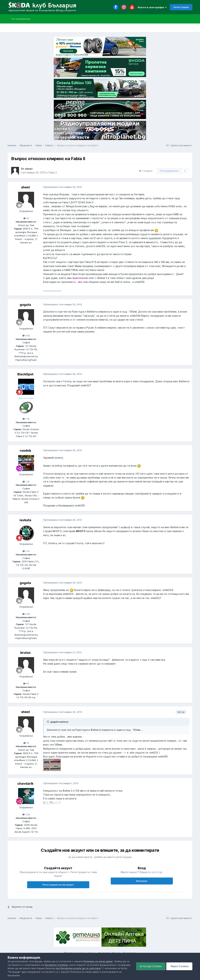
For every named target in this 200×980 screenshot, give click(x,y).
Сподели (146, 171)
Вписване (142, 881)
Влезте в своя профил (152, 7)
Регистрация (181, 7)
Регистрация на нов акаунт (58, 885)
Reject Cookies (179, 966)
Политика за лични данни (98, 961)
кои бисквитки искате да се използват (78, 968)
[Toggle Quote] (48, 722)
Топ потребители (21, 19)
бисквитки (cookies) (56, 965)
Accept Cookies (151, 966)
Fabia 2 (53, 172)
